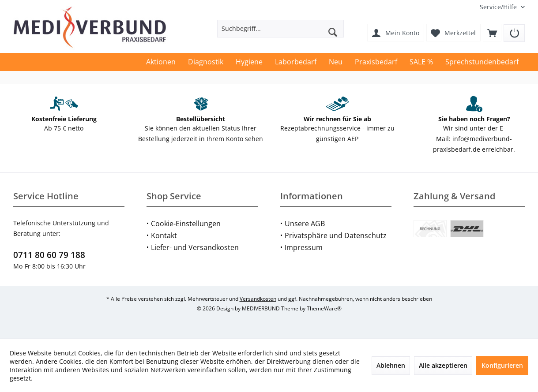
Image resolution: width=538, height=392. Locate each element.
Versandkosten (258, 299)
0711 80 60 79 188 (49, 255)
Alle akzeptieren (443, 365)
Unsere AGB (305, 224)
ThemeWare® (324, 308)
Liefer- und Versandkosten (195, 247)
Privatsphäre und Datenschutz (336, 235)
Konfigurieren (502, 365)
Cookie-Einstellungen (186, 224)
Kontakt (164, 235)
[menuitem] (499, 7)
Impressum (304, 247)
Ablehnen (391, 365)
